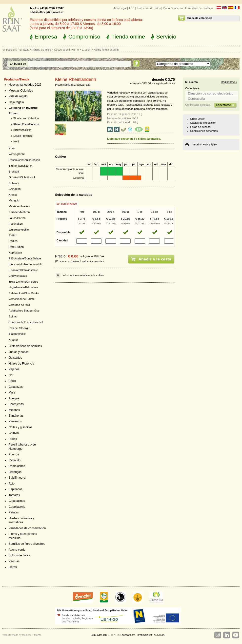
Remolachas (17, 466)
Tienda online (128, 37)
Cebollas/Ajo (17, 507)
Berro (12, 381)
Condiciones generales (204, 131)
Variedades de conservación (27, 528)
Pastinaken (16, 224)
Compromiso (84, 37)
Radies (13, 241)
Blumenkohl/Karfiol (20, 166)
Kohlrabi (14, 183)
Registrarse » (229, 82)
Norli (16, 142)
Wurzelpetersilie (19, 230)
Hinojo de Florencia (21, 364)
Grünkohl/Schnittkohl (22, 177)
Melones (14, 410)
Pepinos (14, 369)
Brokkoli (14, 172)
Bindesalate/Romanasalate (26, 264)
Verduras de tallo (19, 305)
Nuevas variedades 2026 (25, 85)
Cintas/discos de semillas (25, 346)
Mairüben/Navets (19, 206)
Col (11, 375)
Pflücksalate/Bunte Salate (25, 258)
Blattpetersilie (17, 334)
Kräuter (13, 340)
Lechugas (15, 472)
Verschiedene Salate (22, 299)
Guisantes (15, 358)
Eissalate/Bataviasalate (23, 270)
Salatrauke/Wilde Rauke (24, 293)
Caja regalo (16, 102)
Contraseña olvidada (198, 105)
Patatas (14, 512)
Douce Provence (23, 136)
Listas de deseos (200, 127)
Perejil (13, 439)
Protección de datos (149, 8)
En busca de (18, 64)
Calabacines (17, 501)
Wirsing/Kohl (17, 154)
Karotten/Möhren (19, 212)
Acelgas (14, 398)
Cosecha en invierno (66, 50)
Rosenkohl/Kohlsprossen (24, 160)
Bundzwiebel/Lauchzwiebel (26, 322)
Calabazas (16, 387)
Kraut (12, 148)
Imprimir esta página (205, 144)
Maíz (12, 392)
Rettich (13, 235)
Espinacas (15, 489)
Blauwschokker (22, 130)
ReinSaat (23, 50)
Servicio (166, 37)
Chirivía (14, 433)
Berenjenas (16, 404)
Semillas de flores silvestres (27, 544)
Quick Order (197, 119)
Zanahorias (16, 416)
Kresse (13, 195)
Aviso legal (120, 8)
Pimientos (15, 421)
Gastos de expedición (203, 123)
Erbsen (86, 50)
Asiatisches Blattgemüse (24, 311)
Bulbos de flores (19, 555)
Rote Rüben (16, 247)
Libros (13, 567)
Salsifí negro (17, 478)
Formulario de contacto (199, 8)
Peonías (14, 561)
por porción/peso (67, 204)
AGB (131, 8)
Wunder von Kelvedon (26, 118)
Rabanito (15, 460)
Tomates (14, 495)
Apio (12, 484)
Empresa (46, 37)
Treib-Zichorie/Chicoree (23, 282)
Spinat (13, 316)
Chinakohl (15, 189)
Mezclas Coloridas (21, 91)
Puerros (14, 454)
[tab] (67, 204)
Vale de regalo (18, 96)
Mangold (14, 200)
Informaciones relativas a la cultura (83, 275)
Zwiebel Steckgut (19, 328)
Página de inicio (41, 50)
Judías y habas (19, 352)
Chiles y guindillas (20, 427)
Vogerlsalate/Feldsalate (23, 287)
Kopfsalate (15, 253)
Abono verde (17, 550)
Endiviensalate (18, 276)
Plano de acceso (173, 8)
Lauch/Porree (17, 218)
